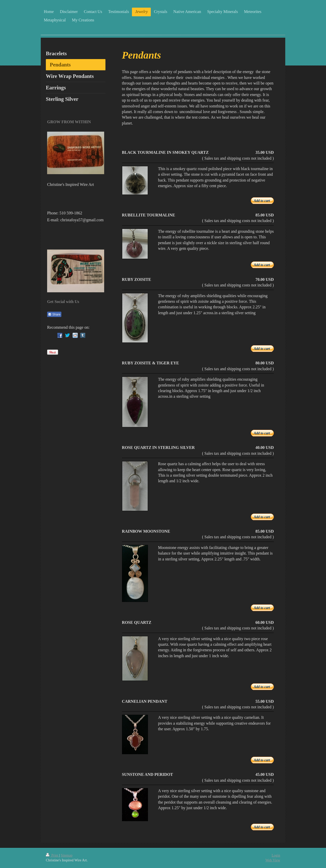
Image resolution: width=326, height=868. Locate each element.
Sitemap (67, 855)
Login (276, 855)
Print (52, 855)
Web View (273, 860)
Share (54, 314)
